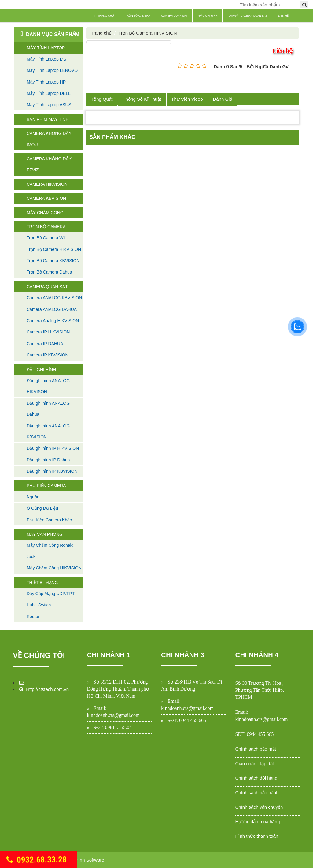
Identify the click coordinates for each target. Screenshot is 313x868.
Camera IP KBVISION (48, 355)
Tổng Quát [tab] (102, 99)
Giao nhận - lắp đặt (255, 764)
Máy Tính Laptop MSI (47, 59)
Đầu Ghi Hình (208, 16)
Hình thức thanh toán (257, 836)
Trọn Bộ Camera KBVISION (53, 261)
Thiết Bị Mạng (42, 583)
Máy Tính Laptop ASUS (49, 105)
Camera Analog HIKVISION (53, 321)
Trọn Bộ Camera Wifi (47, 238)
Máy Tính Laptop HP (46, 82)
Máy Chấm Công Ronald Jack (50, 551)
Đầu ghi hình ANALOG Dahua (48, 409)
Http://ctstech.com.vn (47, 689)
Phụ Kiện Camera (46, 486)
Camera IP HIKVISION (48, 332)
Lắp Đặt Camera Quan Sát (248, 16)
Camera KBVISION (46, 198)
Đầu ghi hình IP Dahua (48, 460)
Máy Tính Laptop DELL (49, 93)
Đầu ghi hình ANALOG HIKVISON (48, 386)
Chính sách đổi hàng (256, 778)
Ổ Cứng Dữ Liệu (42, 508)
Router (33, 617)
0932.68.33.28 (37, 860)
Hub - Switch (39, 605)
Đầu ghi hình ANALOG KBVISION (48, 431)
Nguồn (33, 497)
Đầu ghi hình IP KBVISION (52, 471)
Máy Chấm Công (45, 213)
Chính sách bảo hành (257, 793)
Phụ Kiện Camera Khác (49, 520)
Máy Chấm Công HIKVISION (54, 568)
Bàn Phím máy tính (48, 119)
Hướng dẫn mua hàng (258, 822)
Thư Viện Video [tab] (187, 99)
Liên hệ (283, 16)
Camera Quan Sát (174, 16)
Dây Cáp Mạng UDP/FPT (51, 594)
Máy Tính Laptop (46, 48)
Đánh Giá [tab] (223, 99)
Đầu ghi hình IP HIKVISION (53, 448)
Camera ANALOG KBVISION (54, 298)
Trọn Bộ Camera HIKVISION (54, 249)
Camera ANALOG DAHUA (52, 309)
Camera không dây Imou (49, 139)
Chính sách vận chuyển (259, 807)
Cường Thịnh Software (81, 860)
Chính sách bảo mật (256, 749)
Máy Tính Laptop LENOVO (52, 70)
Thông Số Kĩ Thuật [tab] (142, 99)
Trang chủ (104, 16)
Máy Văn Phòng (45, 534)
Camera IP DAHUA (45, 344)
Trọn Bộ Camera (138, 16)
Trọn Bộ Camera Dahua (49, 272)
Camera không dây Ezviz (49, 164)
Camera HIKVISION (47, 184)
